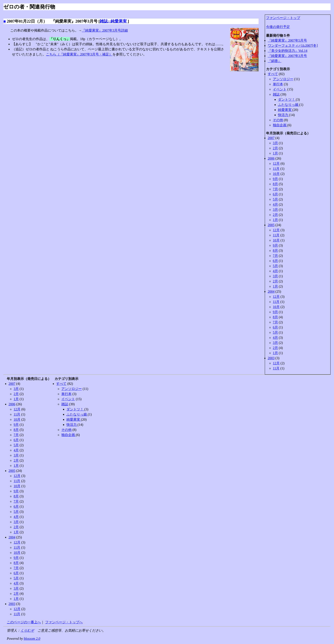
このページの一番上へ (24, 622)
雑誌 (276, 94)
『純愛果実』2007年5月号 (287, 40)
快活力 (284, 115)
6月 (275, 194)
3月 (275, 143)
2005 (271, 225)
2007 (271, 138)
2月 (275, 148)
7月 (275, 189)
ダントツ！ (287, 100)
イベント (280, 89)
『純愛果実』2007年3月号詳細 (105, 30)
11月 (276, 169)
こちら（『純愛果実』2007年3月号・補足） (79, 54)
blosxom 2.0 (32, 639)
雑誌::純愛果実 (114, 21)
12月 (276, 164)
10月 (276, 174)
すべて (273, 74)
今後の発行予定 (278, 27)
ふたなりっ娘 (289, 105)
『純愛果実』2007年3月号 (287, 56)
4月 (275, 204)
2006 (271, 158)
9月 (275, 179)
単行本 (278, 84)
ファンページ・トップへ (64, 622)
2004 (271, 291)
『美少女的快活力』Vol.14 (288, 51)
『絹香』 (275, 61)
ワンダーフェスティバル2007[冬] (293, 46)
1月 (275, 153)
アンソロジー (283, 79)
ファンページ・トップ (283, 18)
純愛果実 (285, 110)
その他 (278, 120)
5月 (275, 199)
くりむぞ (27, 630)
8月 (275, 184)
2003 (271, 358)
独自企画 (280, 125)
